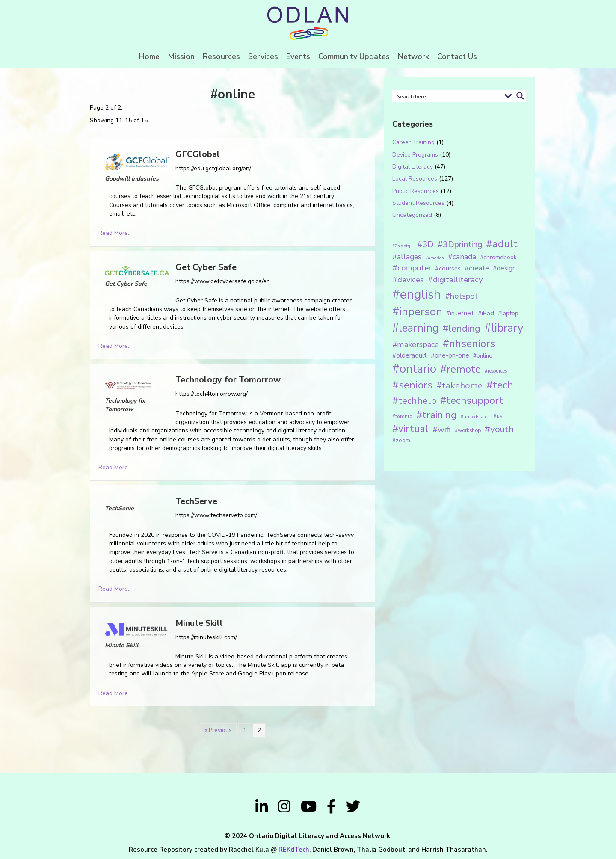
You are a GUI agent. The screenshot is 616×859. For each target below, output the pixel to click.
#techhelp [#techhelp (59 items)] (414, 401)
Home (149, 56)
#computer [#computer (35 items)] (412, 268)
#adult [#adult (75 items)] (502, 244)
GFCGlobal (198, 154)
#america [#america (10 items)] (435, 258)
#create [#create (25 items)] (477, 268)
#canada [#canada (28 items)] (462, 257)
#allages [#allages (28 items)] (407, 257)
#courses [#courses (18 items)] (448, 268)
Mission (181, 56)
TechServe (196, 501)
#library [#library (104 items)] (504, 328)
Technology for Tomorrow (228, 380)
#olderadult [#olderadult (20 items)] (410, 355)
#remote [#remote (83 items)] (461, 369)
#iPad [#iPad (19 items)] (486, 313)
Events (298, 56)
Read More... (115, 233)
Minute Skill (199, 623)
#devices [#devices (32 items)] (408, 280)
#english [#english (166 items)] (417, 294)
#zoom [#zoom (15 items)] (401, 441)
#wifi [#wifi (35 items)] (442, 429)
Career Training (413, 142)
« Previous (218, 730)
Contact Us (457, 56)
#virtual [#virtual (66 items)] (410, 429)
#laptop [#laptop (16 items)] (508, 313)
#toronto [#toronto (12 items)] (402, 416)
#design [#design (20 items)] (504, 268)
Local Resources (415, 179)
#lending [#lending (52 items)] (462, 329)
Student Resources (418, 203)
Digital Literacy (413, 167)
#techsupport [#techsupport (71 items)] (472, 400)
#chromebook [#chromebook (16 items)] (498, 257)
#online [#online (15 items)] (483, 356)
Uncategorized (412, 215)
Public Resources (416, 191)
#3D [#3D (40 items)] (425, 244)
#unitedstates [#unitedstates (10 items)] (475, 416)
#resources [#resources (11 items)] (496, 371)
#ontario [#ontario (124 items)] (414, 369)
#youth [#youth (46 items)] (499, 429)
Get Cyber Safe (206, 267)
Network (413, 56)
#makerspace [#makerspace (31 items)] (416, 344)
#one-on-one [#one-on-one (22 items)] (450, 355)
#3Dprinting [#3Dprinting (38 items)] (460, 244)
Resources (221, 56)
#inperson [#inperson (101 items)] (417, 312)
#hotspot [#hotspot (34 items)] (461, 296)
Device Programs (415, 155)
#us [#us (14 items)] (498, 416)
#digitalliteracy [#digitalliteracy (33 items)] (455, 280)
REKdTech (294, 850)
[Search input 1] (448, 96)
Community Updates (354, 56)
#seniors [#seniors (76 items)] (412, 385)
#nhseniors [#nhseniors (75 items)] (469, 344)
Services (263, 56)
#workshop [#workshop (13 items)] (468, 430)
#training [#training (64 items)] (437, 415)
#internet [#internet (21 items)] (460, 313)
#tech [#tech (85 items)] (500, 385)
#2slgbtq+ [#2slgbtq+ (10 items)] (403, 246)
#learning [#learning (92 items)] (416, 328)
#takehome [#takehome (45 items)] (459, 385)
